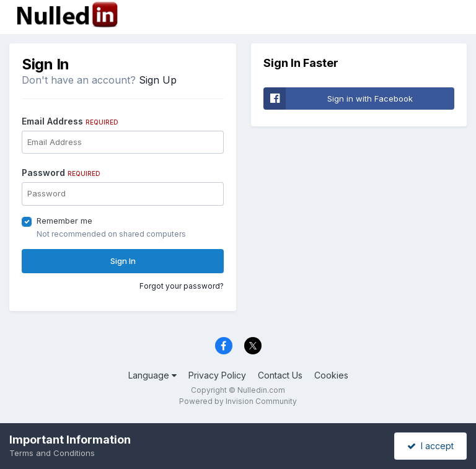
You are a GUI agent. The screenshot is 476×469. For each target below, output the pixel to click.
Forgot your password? (182, 286)
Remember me (64, 221)
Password (61, 173)
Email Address (70, 121)
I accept (430, 446)
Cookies (331, 375)
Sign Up (158, 80)
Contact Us (280, 375)
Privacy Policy (217, 375)
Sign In (123, 261)
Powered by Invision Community (238, 401)
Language (152, 375)
